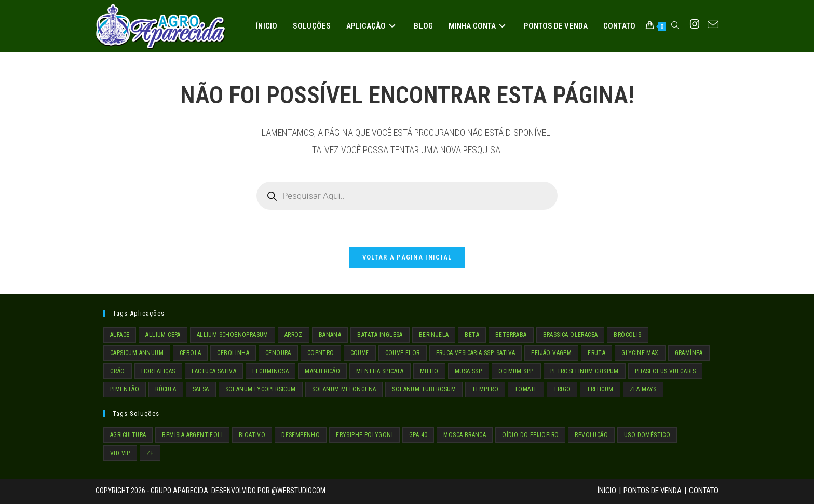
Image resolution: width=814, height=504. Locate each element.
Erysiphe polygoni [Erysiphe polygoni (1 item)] (364, 435)
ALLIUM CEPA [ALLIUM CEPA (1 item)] (163, 335)
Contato (704, 491)
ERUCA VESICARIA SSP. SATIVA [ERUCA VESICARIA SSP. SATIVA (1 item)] (476, 353)
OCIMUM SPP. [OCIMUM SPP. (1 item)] (516, 371)
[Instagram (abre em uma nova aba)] (695, 24)
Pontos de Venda (653, 491)
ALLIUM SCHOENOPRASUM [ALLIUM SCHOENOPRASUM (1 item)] (233, 335)
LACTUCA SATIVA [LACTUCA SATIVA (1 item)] (214, 371)
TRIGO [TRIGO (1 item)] (562, 389)
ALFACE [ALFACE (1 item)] (120, 335)
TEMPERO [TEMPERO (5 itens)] (485, 389)
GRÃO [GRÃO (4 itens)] (118, 371)
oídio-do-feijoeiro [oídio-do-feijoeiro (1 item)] (530, 435)
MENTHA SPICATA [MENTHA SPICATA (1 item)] (380, 371)
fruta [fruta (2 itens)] (596, 353)
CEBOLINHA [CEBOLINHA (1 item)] (233, 353)
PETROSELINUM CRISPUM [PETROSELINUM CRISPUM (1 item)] (585, 371)
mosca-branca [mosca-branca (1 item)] (465, 435)
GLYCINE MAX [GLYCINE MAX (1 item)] (640, 353)
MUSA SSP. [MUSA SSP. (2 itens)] (469, 371)
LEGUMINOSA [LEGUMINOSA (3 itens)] (270, 371)
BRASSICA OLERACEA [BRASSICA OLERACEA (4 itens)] (571, 335)
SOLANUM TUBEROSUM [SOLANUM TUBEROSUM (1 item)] (424, 389)
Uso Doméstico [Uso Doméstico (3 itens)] (647, 435)
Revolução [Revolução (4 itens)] (591, 435)
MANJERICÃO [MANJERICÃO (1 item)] (322, 371)
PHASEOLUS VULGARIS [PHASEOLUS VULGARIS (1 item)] (665, 371)
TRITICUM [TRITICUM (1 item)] (600, 389)
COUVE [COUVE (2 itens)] (360, 353)
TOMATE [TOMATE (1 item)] (526, 389)
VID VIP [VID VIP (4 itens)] (120, 453)
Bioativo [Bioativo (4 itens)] (252, 435)
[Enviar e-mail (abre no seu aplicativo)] (713, 25)
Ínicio (607, 491)
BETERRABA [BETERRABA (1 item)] (511, 335)
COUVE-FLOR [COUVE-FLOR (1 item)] (403, 353)
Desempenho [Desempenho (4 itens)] (301, 435)
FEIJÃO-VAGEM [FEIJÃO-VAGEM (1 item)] (551, 353)
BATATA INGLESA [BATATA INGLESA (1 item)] (380, 335)
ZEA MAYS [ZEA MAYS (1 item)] (643, 389)
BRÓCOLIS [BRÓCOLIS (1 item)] (627, 335)
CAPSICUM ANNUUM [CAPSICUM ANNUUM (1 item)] (137, 353)
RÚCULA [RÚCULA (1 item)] (166, 389)
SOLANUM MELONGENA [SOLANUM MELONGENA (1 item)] (344, 389)
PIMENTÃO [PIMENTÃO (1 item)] (125, 389)
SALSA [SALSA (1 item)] (201, 389)
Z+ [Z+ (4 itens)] (150, 453)
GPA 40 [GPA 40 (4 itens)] (418, 435)
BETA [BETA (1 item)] (472, 335)
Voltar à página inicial (407, 257)
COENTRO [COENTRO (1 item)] (321, 353)
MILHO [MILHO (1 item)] (429, 371)
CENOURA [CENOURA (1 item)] (278, 353)
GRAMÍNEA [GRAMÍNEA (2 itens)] (689, 353)
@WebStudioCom (299, 491)
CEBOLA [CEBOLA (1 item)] (190, 353)
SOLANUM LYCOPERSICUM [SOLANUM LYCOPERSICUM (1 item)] (261, 389)
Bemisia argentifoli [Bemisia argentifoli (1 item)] (192, 435)
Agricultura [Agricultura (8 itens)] (128, 435)
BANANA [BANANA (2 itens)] (330, 335)
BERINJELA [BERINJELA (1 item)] (434, 335)
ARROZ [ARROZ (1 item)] (294, 335)
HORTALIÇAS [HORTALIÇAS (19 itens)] (158, 371)
